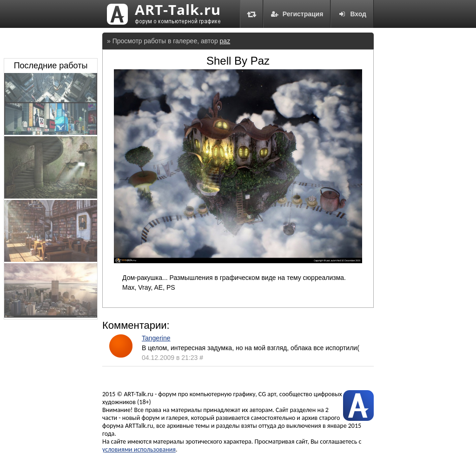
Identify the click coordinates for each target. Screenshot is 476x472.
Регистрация (297, 14)
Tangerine (156, 338)
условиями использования (139, 449)
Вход (352, 14)
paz (225, 41)
